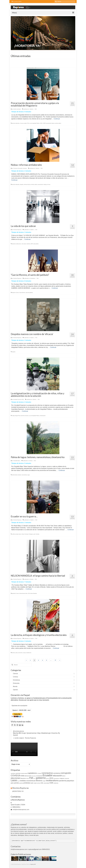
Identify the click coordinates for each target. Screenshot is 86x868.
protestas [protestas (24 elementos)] (27, 783)
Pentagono (31, 534)
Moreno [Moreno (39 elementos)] (39, 781)
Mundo (32, 579)
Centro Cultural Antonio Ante (22, 593)
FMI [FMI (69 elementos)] (31, 778)
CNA (29, 593)
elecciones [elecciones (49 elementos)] (16, 778)
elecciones (20, 653)
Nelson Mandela (34, 593)
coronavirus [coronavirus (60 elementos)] (47, 773)
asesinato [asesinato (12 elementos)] (18, 773)
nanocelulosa (24, 475)
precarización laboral (50, 123)
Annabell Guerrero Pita (18, 399)
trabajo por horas (47, 185)
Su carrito (16, 1)
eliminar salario (34, 185)
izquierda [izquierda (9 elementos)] (67, 778)
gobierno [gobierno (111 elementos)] (41, 778)
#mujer (24, 733)
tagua (29, 475)
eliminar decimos (27, 185)
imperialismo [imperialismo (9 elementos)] (56, 778)
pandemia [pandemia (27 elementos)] (63, 781)
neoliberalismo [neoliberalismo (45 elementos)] (52, 781)
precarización (40, 185)
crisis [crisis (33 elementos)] (22, 776)
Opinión (31, 109)
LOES (41, 123)
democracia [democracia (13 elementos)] (28, 776)
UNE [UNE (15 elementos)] (42, 783)
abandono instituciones (16, 244)
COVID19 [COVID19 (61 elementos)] (15, 776)
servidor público (58, 123)
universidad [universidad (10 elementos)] (46, 783)
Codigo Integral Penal (16, 416)
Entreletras (33, 278)
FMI (28, 123)
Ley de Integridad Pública (34, 123)
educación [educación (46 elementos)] (57, 776)
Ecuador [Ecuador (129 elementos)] (48, 775)
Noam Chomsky (25, 534)
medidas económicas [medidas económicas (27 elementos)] (28, 781)
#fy (59, 733)
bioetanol (19, 475)
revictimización (43, 416)
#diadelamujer (46, 733)
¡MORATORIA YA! (18, 791)
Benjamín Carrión (15, 293)
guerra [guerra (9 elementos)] (48, 778)
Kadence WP (33, 864)
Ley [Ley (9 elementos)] (18, 781)
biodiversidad (14, 475)
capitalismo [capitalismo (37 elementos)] (32, 773)
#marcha (54, 733)
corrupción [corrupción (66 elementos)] (66, 773)
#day (39, 733)
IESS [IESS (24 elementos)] (51, 778)
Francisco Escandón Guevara (20, 168)
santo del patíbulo (29, 293)
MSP (32, 244)
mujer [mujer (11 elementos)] (44, 781)
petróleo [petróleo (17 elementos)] (17, 783)
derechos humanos (25, 416)
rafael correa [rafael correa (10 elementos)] (37, 783)
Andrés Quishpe (17, 109)
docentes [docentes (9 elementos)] (34, 776)
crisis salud (24, 244)
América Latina (15, 653)
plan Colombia (36, 534)
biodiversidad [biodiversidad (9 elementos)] (24, 773)
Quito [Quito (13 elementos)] (32, 783)
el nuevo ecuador (23, 123)
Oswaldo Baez (17, 461)
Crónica (15, 677)
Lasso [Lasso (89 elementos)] (14, 780)
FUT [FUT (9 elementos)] (34, 778)
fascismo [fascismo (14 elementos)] (23, 778)
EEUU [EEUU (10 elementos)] (64, 776)
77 (55, 660)
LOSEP (44, 123)
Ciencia (31, 461)
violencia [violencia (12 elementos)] (56, 783)
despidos (22, 185)
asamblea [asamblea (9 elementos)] (13, 773)
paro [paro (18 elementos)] (12, 783)
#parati (15, 735)
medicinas (28, 244)
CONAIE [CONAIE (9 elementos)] (39, 773)
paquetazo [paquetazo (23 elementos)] (70, 781)
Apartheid (14, 593)
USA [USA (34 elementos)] (51, 783)
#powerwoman (32, 733)
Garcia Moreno (22, 293)
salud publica (36, 244)
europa (24, 653)
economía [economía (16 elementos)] (39, 776)
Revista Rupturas (17, 230)
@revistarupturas (18, 731)
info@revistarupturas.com (20, 810)
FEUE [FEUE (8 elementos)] (28, 778)
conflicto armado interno (17, 534)
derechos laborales (16, 123)
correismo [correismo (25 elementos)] (57, 773)
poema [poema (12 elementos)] (21, 783)
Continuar (57, 119)
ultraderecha (29, 653)
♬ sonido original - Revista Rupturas (25, 738)
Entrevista (16, 683)
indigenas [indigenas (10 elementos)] (62, 778)
